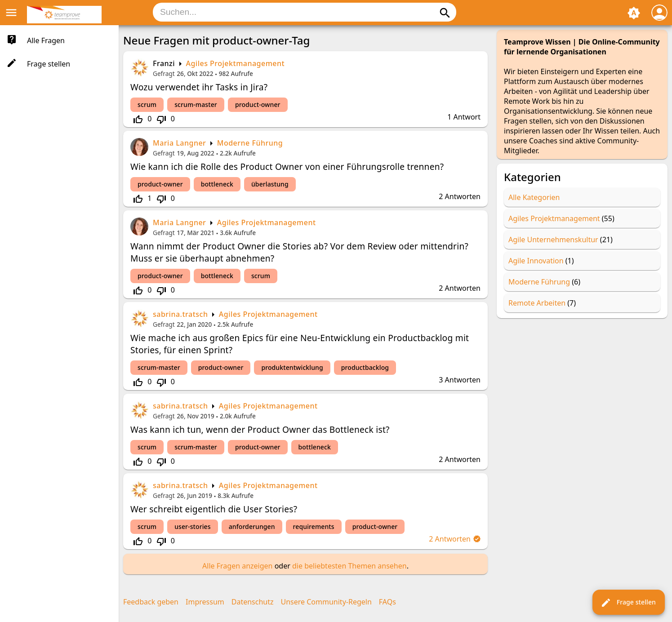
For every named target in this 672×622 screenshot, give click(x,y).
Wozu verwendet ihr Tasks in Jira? (199, 87)
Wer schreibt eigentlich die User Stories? (214, 509)
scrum (147, 104)
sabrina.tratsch (180, 314)
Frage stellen (628, 603)
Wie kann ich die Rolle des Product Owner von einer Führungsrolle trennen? (287, 167)
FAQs (387, 602)
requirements (314, 526)
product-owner (258, 104)
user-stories (193, 526)
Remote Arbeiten (537, 303)
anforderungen (252, 526)
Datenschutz (253, 602)
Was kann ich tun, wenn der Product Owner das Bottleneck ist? (260, 429)
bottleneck (217, 184)
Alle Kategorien (534, 197)
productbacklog (365, 367)
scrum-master (196, 104)
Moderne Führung (250, 143)
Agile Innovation (536, 261)
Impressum (205, 602)
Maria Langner (179, 143)
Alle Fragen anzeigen (237, 566)
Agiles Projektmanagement (235, 63)
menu (11, 13)
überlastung (270, 184)
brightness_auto (634, 13)
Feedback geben (151, 602)
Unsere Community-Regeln (326, 602)
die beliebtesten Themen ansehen (349, 566)
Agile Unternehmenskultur (553, 240)
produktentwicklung (292, 367)
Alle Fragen (46, 40)
